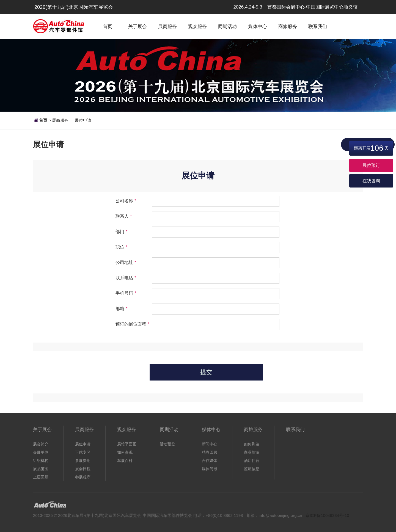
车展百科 (125, 461)
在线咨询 (371, 181)
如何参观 (125, 452)
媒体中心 (258, 27)
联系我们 (318, 27)
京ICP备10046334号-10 (327, 515)
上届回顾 (41, 477)
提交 (206, 372)
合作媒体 (210, 461)
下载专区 (83, 452)
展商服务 (167, 27)
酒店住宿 (252, 461)
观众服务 (197, 27)
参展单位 (41, 452)
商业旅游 (252, 452)
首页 (108, 27)
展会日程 (83, 469)
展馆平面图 (127, 444)
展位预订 (371, 165)
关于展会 (137, 27)
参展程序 (83, 477)
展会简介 (41, 444)
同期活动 (227, 27)
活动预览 (167, 444)
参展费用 (83, 461)
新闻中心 (210, 444)
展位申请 (83, 120)
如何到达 (252, 444)
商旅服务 (288, 27)
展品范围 (41, 469)
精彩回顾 (210, 452)
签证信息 (252, 469)
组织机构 (41, 461)
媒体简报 (210, 469)
